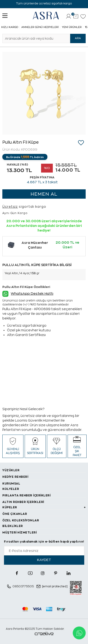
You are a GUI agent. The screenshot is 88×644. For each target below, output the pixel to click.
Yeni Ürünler (72, 27)
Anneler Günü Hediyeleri (40, 27)
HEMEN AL (44, 194)
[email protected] (55, 586)
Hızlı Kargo (10, 27)
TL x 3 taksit (42, 182)
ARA (78, 38)
